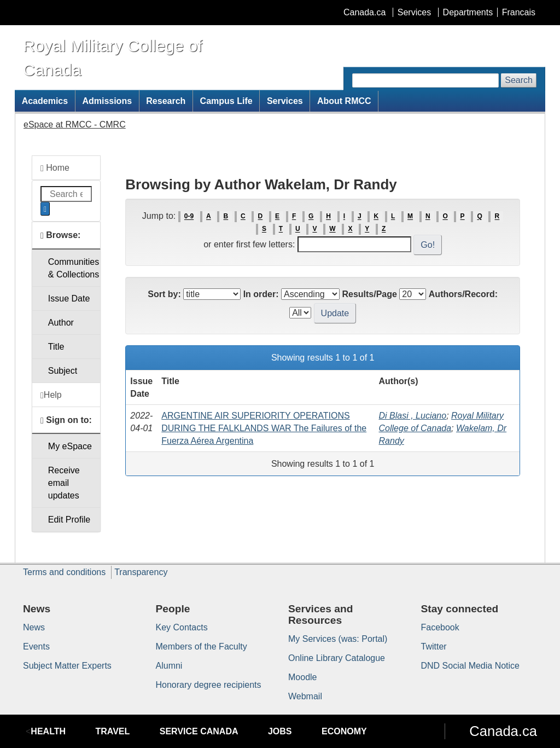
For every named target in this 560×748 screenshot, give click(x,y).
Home (55, 168)
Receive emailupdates (64, 483)
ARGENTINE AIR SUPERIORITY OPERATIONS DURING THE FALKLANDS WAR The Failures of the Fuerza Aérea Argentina (264, 428)
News (34, 627)
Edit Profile (69, 520)
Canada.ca (364, 12)
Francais (519, 12)
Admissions (107, 101)
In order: (261, 294)
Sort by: (164, 294)
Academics (45, 101)
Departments (468, 12)
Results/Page (369, 294)
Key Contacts (182, 627)
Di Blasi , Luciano (413, 416)
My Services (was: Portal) (338, 639)
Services (414, 12)
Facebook (440, 627)
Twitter (434, 646)
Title (56, 347)
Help (51, 395)
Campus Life (226, 101)
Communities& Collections (74, 268)
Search (519, 80)
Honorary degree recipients (209, 685)
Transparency (141, 572)
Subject (63, 371)
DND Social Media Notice (471, 666)
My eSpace (70, 446)
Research (166, 101)
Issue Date (69, 298)
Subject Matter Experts (67, 666)
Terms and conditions (64, 572)
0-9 (189, 217)
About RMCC (344, 101)
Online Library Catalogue (337, 658)
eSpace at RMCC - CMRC (75, 124)
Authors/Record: (463, 294)
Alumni (169, 666)
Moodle (302, 677)
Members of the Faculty (202, 646)
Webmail (305, 696)
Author (61, 323)
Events (36, 646)
